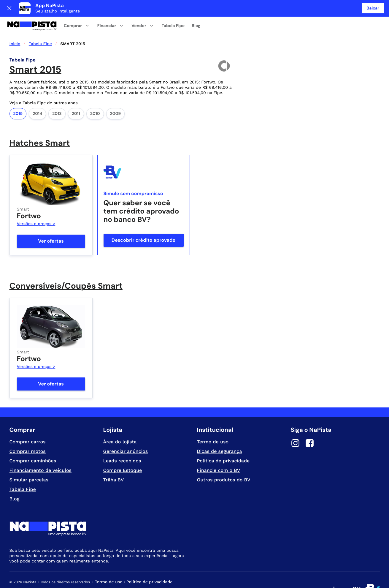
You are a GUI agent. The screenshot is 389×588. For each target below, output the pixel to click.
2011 (76, 97)
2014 (37, 97)
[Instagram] (296, 427)
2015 (18, 97)
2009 (116, 97)
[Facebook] (310, 427)
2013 (57, 97)
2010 (95, 97)
